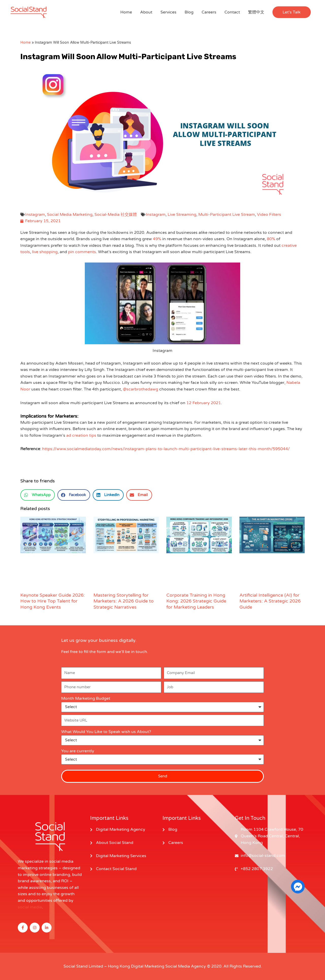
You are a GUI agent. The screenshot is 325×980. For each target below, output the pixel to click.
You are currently (78, 751)
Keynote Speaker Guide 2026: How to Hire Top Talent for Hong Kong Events (53, 601)
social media (30, 907)
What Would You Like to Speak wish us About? (106, 732)
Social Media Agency (186, 966)
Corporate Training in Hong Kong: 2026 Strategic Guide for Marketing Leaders (196, 601)
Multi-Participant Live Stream (227, 215)
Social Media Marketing (70, 215)
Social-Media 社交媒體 (116, 215)
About (146, 12)
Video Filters (269, 215)
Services (168, 12)
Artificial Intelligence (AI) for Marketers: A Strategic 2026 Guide (270, 601)
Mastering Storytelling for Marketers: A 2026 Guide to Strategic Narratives (124, 601)
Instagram (35, 215)
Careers (209, 12)
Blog (189, 12)
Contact (232, 12)
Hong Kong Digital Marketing (136, 966)
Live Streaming (182, 215)
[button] (292, 12)
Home (126, 12)
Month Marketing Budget (86, 698)
